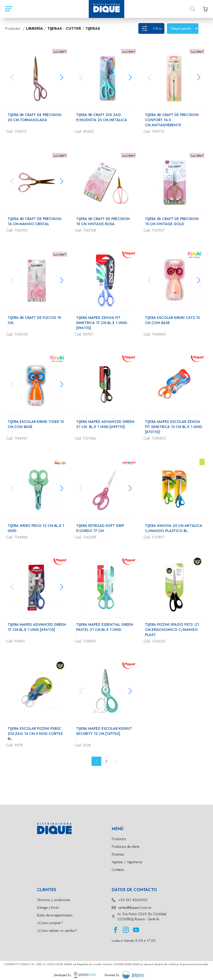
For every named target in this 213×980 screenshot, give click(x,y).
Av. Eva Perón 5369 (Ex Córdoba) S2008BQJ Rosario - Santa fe (142, 916)
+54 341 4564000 (133, 900)
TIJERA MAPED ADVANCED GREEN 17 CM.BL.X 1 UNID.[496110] (37, 627)
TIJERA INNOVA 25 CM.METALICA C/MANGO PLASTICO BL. (174, 528)
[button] (61, 77)
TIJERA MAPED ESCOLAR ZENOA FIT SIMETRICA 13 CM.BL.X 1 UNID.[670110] (174, 427)
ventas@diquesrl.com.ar (135, 908)
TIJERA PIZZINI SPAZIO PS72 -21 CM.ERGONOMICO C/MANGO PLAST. (172, 630)
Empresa (118, 854)
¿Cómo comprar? (50, 923)
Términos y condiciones (54, 900)
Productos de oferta (126, 847)
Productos (119, 839)
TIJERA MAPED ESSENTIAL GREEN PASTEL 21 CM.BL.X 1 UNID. (105, 627)
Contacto (118, 870)
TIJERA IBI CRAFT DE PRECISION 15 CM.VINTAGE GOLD (172, 221)
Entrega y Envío (48, 908)
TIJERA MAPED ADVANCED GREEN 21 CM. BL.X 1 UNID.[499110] (105, 424)
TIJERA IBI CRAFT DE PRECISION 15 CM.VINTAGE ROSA (103, 221)
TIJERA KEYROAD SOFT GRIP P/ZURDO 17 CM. (100, 528)
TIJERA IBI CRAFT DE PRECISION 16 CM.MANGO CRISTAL (35, 221)
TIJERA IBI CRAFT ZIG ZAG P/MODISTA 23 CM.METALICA (102, 117)
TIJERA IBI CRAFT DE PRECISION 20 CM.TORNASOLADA (35, 117)
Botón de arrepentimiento (55, 915)
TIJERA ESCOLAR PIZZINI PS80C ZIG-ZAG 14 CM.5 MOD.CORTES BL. (35, 734)
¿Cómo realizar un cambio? (57, 931)
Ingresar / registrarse (127, 862)
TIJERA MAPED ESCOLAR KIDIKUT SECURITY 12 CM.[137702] (104, 731)
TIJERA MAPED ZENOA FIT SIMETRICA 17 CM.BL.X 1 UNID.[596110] (102, 323)
